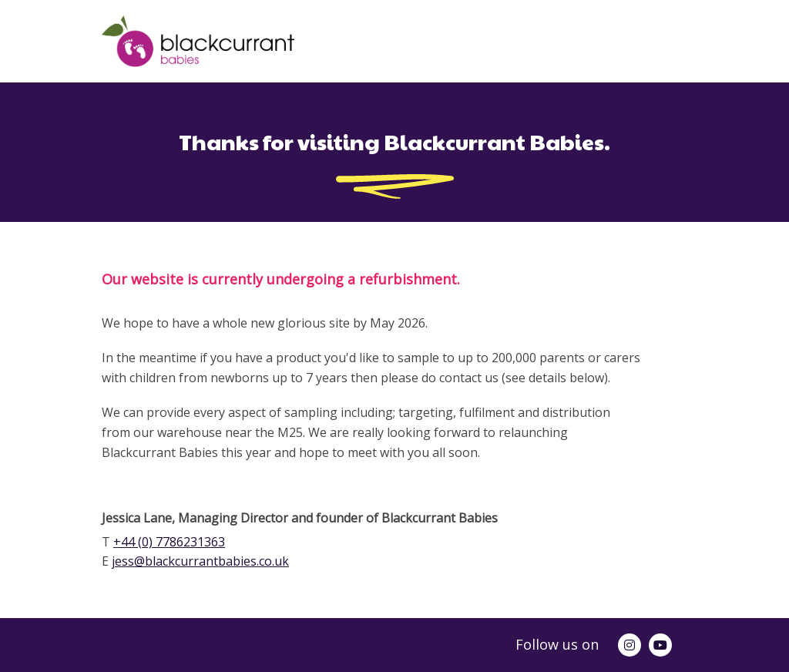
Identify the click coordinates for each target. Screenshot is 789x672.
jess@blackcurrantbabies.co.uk (200, 561)
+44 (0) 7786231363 (169, 542)
